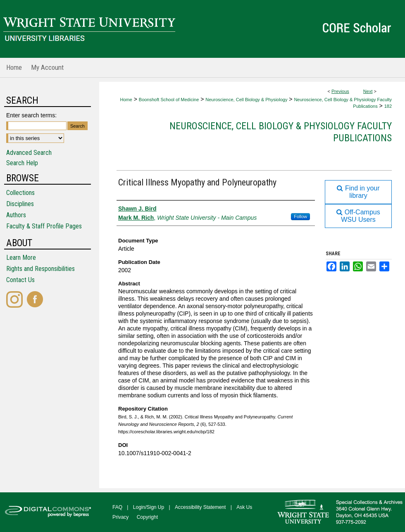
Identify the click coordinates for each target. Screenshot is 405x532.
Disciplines (20, 204)
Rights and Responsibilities (40, 269)
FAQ (117, 507)
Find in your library (358, 192)
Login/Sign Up (149, 507)
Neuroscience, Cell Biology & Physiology (246, 100)
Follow (300, 216)
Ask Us (244, 507)
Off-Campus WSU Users (358, 216)
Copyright (147, 517)
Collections (20, 193)
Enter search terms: (31, 115)
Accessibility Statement (200, 507)
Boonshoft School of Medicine (169, 100)
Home (126, 100)
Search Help (22, 163)
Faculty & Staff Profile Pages (44, 226)
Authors (16, 215)
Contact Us (20, 280)
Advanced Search (29, 153)
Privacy (120, 517)
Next (368, 91)
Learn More (21, 258)
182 (388, 106)
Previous (340, 91)
